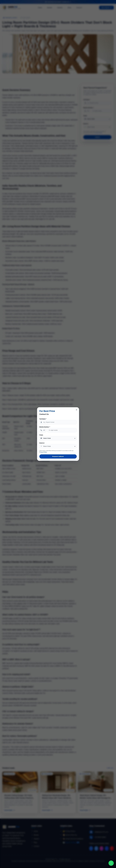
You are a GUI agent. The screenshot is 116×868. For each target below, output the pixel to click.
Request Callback (58, 456)
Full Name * (43, 419)
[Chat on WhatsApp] (111, 863)
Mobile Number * (45, 427)
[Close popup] (77, 410)
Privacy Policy (43, 452)
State (41, 435)
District (42, 443)
